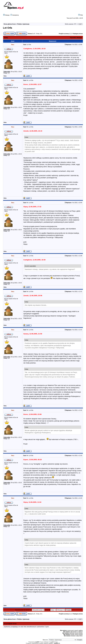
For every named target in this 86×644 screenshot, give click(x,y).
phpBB (37, 642)
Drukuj (6, 38)
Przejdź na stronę (64, 34)
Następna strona (78, 34)
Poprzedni (73, 38)
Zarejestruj (15, 15)
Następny (80, 38)
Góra (5, 76)
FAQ (81, 15)
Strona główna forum (10, 24)
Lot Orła (8, 28)
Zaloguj (6, 15)
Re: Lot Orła (30, 80)
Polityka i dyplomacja (23, 24)
